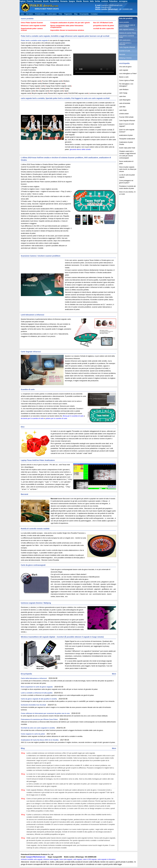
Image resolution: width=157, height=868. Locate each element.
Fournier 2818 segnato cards (31, 81)
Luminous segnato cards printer (100, 93)
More (114, 674)
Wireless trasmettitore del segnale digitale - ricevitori (42, 637)
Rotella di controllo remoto (32, 529)
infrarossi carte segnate (51, 859)
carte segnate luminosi (126, 29)
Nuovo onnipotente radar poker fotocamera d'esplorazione (67, 26)
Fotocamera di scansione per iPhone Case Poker (39, 719)
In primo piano (52, 14)
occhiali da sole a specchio (104, 29)
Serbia (97, 1)
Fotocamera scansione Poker (127, 37)
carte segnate (124, 70)
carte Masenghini (125, 100)
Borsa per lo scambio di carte (73, 416)
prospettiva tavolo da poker (104, 26)
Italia (92, 1)
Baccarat (24, 494)
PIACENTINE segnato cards (78, 93)
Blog (76, 14)
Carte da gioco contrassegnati (33, 565)
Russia (86, 1)
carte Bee (122, 107)
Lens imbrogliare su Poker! (128, 74)
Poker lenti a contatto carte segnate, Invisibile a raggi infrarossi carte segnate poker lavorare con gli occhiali (65, 36)
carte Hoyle (123, 110)
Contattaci (94, 14)
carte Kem (122, 96)
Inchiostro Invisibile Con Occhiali (33, 705)
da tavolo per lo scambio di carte (32, 418)
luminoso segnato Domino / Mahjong (36, 603)
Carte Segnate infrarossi (31, 352)
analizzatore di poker (126, 135)
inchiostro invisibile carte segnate (32, 859)
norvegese (123, 1)
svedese (105, 1)
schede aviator (124, 114)
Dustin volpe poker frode (127, 148)
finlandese (113, 1)
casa (22, 14)
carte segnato (78, 859)
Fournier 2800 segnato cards (52, 81)
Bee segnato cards (42, 91)
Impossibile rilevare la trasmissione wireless (67, 30)
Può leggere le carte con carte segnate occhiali (91, 98)
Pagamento (68, 14)
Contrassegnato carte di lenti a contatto (127, 26)
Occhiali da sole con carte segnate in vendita (38, 728)
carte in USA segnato (90, 859)
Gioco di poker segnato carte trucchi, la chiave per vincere (128, 169)
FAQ (60, 14)
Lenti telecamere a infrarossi (33, 315)
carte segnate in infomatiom (107, 859)
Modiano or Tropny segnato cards (33, 86)
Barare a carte (124, 77)
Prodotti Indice (40, 14)
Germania (38, 1)
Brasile (46, 1)
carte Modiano (124, 90)
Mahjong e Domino (125, 58)
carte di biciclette (125, 103)
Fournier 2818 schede (126, 117)
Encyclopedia (84, 14)
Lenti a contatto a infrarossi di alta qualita (37, 693)
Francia (30, 1)
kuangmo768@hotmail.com (36, 857)
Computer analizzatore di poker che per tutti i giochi (70, 23)
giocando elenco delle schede (80, 149)
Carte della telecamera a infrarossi (34, 678)
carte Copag (123, 93)
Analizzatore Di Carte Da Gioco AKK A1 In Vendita (40, 740)
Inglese (23, 1)
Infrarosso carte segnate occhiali (33, 26)
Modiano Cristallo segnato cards (54, 83)
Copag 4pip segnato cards (30, 88)
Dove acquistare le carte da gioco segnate (37, 687)
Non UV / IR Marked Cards (103, 23)
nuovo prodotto (27, 19)
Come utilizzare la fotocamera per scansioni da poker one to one (45, 713)
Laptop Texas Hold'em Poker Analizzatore (38, 460)
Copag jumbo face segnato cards (52, 88)
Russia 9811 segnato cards (58, 93)
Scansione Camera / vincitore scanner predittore (41, 256)
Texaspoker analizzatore (127, 139)
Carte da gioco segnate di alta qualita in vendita (39, 699)
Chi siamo (29, 14)
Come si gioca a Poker (127, 80)
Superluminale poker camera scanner (32, 29)
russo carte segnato (66, 859)
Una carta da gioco (125, 67)
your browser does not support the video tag (95, 64)
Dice (23, 427)
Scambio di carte (28, 389)
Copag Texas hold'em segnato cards (58, 86)
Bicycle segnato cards (39, 93)
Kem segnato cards (57, 91)
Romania (64, 1)
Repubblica (55, 1)
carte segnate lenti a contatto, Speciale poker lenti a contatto (46, 98)
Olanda (79, 1)
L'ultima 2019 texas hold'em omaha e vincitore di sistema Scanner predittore (52, 158)
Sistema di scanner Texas (128, 33)
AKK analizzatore (91, 158)
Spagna (72, 1)
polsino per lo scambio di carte (56, 418)
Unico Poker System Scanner (32, 23)
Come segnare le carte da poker (33, 734)
